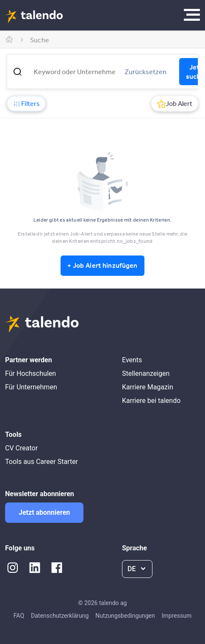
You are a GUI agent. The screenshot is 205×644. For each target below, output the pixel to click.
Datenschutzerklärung (60, 616)
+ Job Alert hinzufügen (102, 265)
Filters (26, 103)
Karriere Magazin (148, 387)
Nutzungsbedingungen (125, 616)
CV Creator (21, 448)
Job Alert (175, 103)
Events (132, 360)
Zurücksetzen (145, 72)
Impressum (177, 616)
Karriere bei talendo (151, 401)
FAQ (19, 616)
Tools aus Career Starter (42, 462)
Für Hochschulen (30, 373)
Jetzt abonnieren (44, 512)
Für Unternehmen (31, 387)
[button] (17, 72)
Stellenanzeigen (146, 373)
